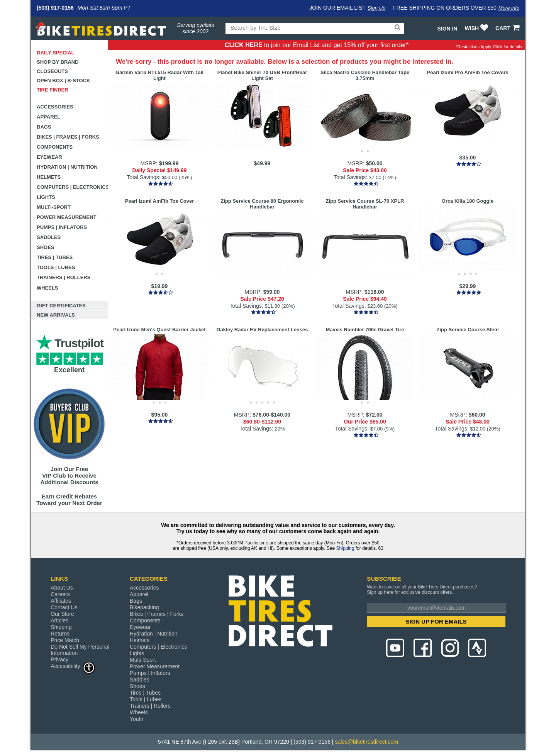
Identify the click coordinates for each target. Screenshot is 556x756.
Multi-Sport (54, 207)
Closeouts (52, 71)
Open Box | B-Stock (63, 81)
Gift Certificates (61, 306)
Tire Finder (53, 90)
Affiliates (61, 601)
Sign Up (376, 8)
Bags (44, 127)
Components (55, 147)
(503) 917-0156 (55, 8)
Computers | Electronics (72, 187)
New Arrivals (56, 315)
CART (508, 28)
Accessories (55, 107)
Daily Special (56, 53)
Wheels (47, 288)
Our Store (62, 614)
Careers (60, 594)
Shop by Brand (58, 62)
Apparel (48, 117)
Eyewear (49, 157)
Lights (46, 197)
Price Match (65, 640)
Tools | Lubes (56, 267)
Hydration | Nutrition (67, 167)
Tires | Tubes (55, 257)
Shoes (46, 247)
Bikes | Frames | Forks (68, 137)
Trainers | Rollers (64, 277)
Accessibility (73, 666)
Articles (59, 620)
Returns (60, 634)
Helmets (49, 177)
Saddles (49, 237)
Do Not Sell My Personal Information (80, 650)
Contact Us (64, 607)
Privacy (59, 659)
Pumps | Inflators (62, 227)
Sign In (447, 29)
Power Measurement (67, 217)
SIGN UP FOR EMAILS (436, 621)
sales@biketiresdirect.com (366, 742)
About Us (62, 588)
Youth (136, 719)
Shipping (345, 548)
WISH (477, 28)
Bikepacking (144, 607)
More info (509, 8)
